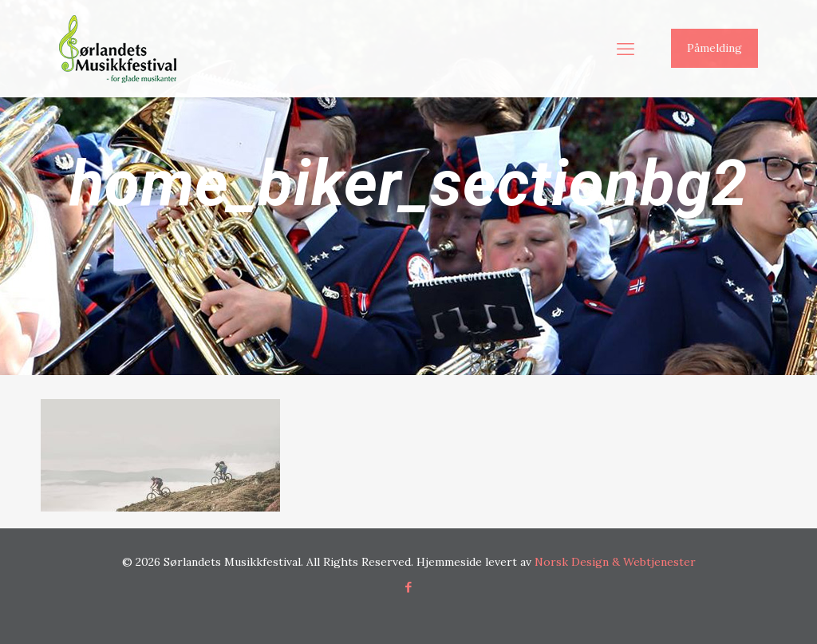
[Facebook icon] (409, 587)
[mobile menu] (626, 49)
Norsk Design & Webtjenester (615, 562)
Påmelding (714, 48)
